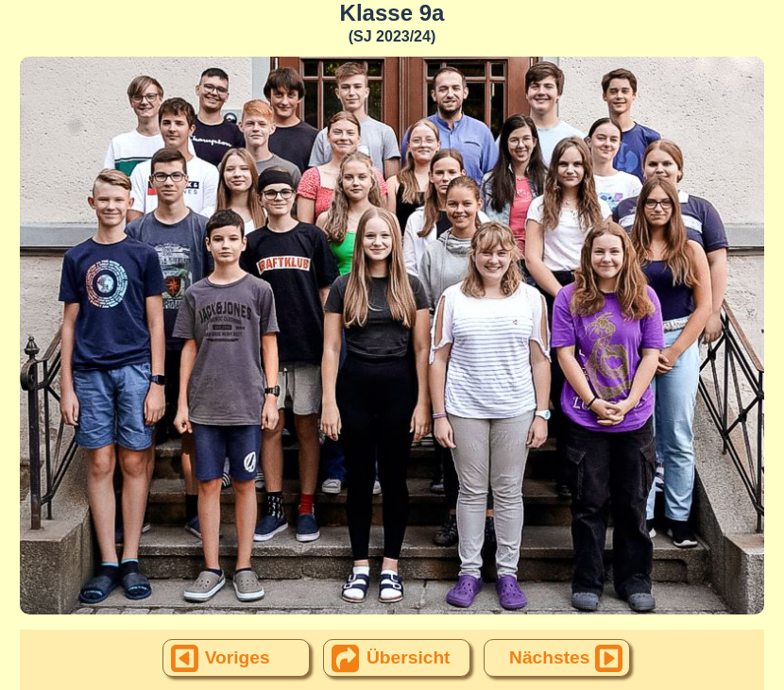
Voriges (238, 657)
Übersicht (409, 657)
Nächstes (549, 657)
